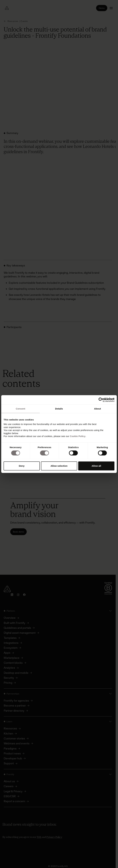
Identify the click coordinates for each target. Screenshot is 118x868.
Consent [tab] (21, 409)
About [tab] (98, 409)
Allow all (96, 466)
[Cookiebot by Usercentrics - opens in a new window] (101, 400)
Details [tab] (59, 409)
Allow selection (59, 466)
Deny (22, 466)
